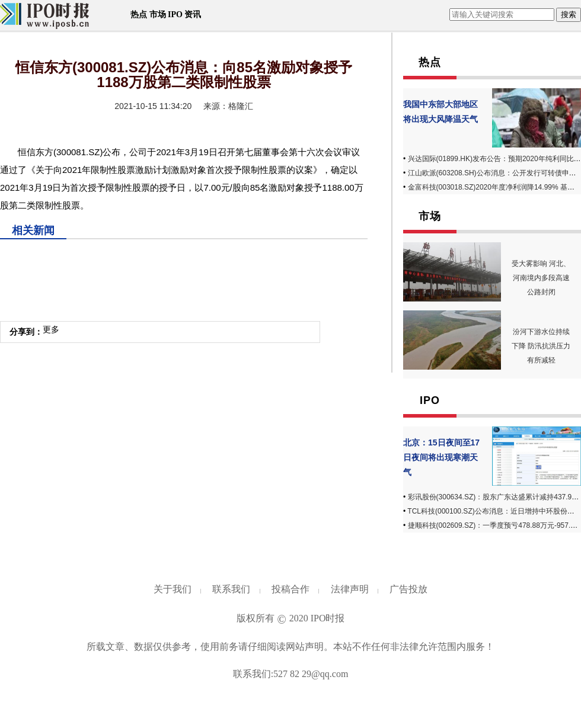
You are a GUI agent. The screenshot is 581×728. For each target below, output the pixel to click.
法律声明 (350, 589)
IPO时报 (328, 618)
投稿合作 (290, 589)
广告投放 (408, 589)
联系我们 (231, 589)
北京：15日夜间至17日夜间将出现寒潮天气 (441, 457)
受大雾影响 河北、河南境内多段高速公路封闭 (541, 278)
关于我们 (173, 589)
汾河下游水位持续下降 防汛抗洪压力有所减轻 (541, 346)
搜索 (569, 15)
